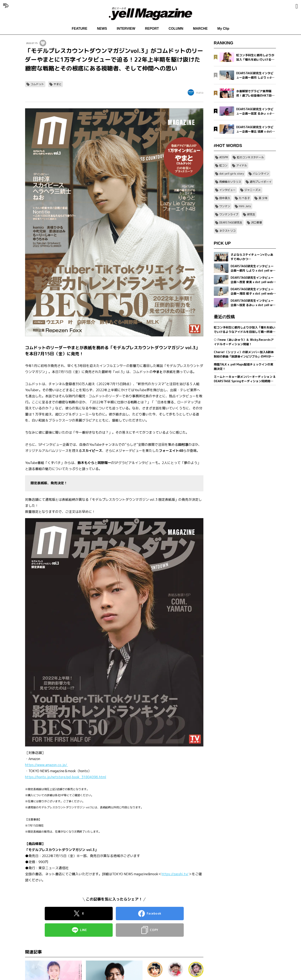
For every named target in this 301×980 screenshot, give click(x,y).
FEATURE (79, 29)
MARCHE (200, 29)
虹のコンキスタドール (250, 157)
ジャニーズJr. (253, 190)
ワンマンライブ (229, 214)
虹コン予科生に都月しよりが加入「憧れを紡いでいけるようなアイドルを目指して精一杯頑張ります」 (245, 330)
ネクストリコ (227, 231)
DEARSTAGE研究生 (231, 222)
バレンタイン (261, 174)
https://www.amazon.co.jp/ (47, 765)
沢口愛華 (256, 222)
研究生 (251, 214)
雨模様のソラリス (230, 182)
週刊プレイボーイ (261, 182)
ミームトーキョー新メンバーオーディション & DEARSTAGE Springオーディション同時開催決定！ (245, 379)
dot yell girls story (232, 174)
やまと (58, 84)
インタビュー (227, 190)
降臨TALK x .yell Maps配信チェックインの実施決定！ (244, 367)
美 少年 (263, 198)
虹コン (223, 165)
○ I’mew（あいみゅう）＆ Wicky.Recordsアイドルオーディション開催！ (244, 342)
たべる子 (244, 198)
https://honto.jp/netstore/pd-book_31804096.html (66, 777)
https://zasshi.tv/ (175, 874)
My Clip (223, 29)
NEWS (102, 29)
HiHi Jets (245, 206)
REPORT (152, 29)
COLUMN (176, 29)
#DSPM (224, 157)
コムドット (37, 84)
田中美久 (225, 198)
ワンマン (225, 206)
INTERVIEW (126, 29)
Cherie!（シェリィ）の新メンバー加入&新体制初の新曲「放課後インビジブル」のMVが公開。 (244, 354)
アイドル (242, 165)
